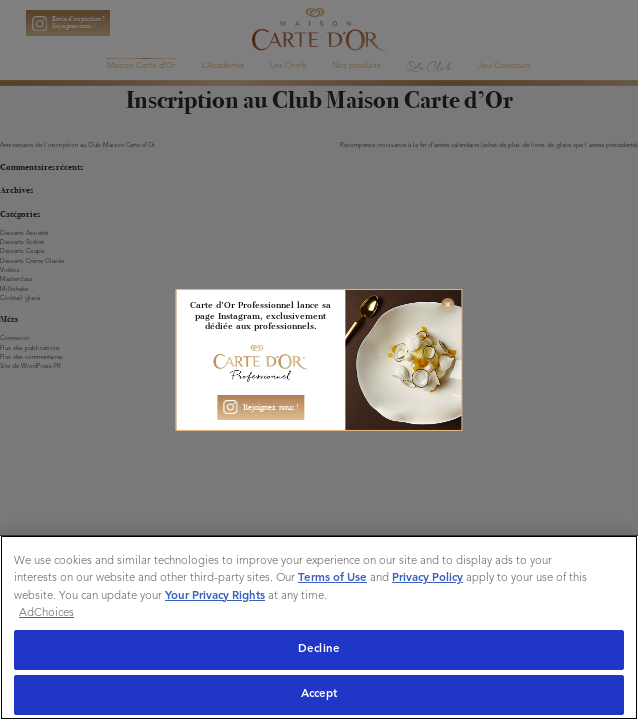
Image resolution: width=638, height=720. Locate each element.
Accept (319, 694)
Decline (319, 649)
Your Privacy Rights (215, 596)
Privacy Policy (427, 578)
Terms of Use (332, 578)
